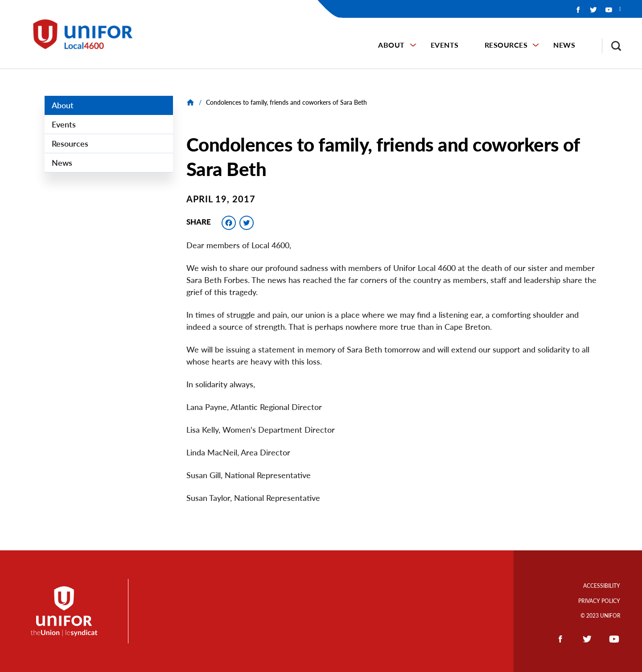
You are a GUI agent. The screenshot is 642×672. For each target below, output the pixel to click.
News (564, 45)
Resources (506, 45)
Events (445, 45)
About (391, 45)
